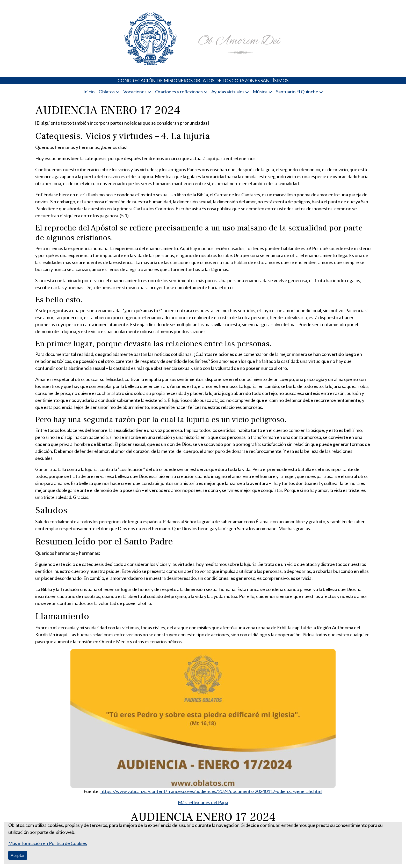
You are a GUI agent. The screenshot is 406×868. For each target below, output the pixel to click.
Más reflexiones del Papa (203, 802)
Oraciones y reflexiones (179, 92)
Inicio (89, 92)
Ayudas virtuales (228, 92)
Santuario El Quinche (297, 92)
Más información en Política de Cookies (48, 843)
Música (260, 92)
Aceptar (18, 855)
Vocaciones (135, 92)
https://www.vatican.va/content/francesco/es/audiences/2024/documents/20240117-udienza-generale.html (211, 791)
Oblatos (107, 92)
